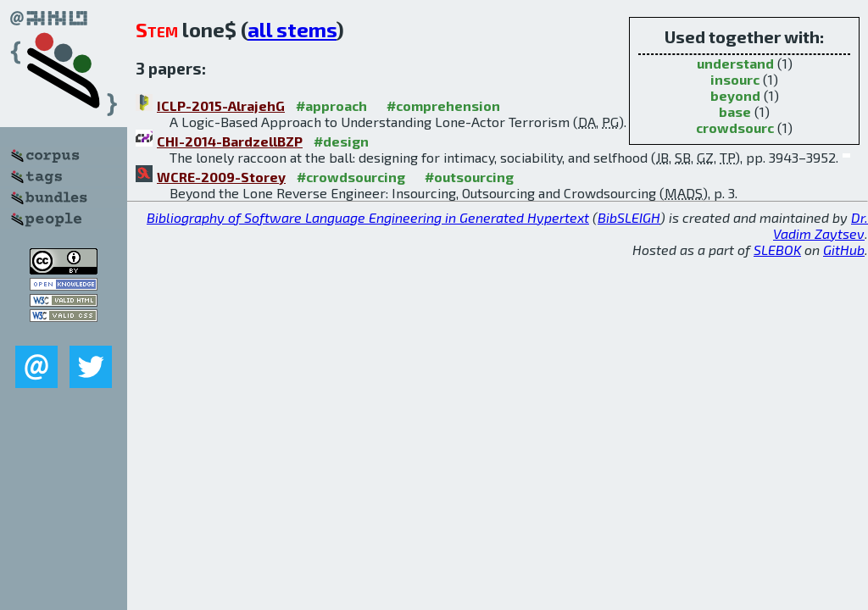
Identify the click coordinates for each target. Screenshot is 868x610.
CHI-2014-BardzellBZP (230, 141)
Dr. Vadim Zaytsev (821, 225)
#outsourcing (469, 177)
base (735, 111)
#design (341, 141)
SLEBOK (777, 250)
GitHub (844, 250)
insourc (735, 79)
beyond (735, 95)
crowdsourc (735, 128)
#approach (331, 105)
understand (735, 63)
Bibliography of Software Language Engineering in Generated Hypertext (368, 217)
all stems (292, 29)
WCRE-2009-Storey (221, 177)
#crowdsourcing (351, 177)
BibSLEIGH (629, 217)
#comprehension (443, 105)
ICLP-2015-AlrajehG (221, 105)
